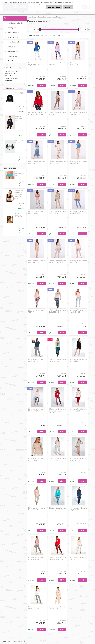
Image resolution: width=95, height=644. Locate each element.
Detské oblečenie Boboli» (15, 23)
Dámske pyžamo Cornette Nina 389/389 (37, 212)
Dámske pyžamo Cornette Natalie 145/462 (58, 64)
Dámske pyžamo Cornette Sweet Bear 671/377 (58, 262)
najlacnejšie (44, 35)
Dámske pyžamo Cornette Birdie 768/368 (58, 311)
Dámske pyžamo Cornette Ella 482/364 (58, 459)
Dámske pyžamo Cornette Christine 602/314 (37, 558)
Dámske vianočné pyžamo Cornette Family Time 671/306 (58, 559)
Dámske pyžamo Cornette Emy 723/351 (37, 459)
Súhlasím (68, 7)
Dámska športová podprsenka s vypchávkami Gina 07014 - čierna (19, 194)
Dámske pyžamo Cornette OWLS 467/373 (78, 212)
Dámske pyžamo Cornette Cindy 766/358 (37, 509)
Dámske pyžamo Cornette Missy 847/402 (78, 163)
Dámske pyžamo (42, 17)
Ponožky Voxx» (12, 28)
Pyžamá (34, 17)
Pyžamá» (11, 61)
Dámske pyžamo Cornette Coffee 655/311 (37, 608)
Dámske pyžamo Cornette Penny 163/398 (58, 212)
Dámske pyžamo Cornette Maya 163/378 (37, 262)
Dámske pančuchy (13, 51)
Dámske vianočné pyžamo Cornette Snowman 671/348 (58, 411)
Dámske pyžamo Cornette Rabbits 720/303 (58, 608)
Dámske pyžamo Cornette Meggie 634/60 (78, 311)
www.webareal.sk (20, 641)
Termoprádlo (12, 47)
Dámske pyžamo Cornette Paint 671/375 (78, 262)
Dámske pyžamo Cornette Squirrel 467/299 (78, 558)
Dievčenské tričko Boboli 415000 (19, 93)
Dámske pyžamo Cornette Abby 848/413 (58, 163)
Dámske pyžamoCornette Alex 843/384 (37, 163)
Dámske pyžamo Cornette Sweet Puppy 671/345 (58, 509)
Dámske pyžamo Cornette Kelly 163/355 (78, 509)
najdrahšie (53, 35)
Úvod (30, 17)
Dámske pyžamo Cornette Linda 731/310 (37, 361)
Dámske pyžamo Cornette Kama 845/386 (78, 113)
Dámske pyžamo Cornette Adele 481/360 (78, 410)
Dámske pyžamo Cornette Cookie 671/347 (58, 361)
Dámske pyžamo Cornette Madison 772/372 (37, 410)
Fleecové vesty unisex (14, 42)
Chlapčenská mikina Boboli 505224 (18, 118)
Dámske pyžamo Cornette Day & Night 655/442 (37, 64)
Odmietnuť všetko (54, 7)
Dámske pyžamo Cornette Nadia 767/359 (78, 459)
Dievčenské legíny (13, 37)
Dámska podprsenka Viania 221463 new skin (19, 216)
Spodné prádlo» (12, 56)
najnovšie (60, 35)
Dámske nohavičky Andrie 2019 (19, 174)
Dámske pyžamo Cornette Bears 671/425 (78, 64)
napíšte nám (9, 81)
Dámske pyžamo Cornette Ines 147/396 (58, 113)
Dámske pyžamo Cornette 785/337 (37, 311)
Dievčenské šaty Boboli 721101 (19, 141)
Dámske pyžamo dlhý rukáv (54, 17)
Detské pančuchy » (13, 32)
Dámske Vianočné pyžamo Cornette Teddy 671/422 (37, 113)
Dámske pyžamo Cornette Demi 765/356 (78, 361)
